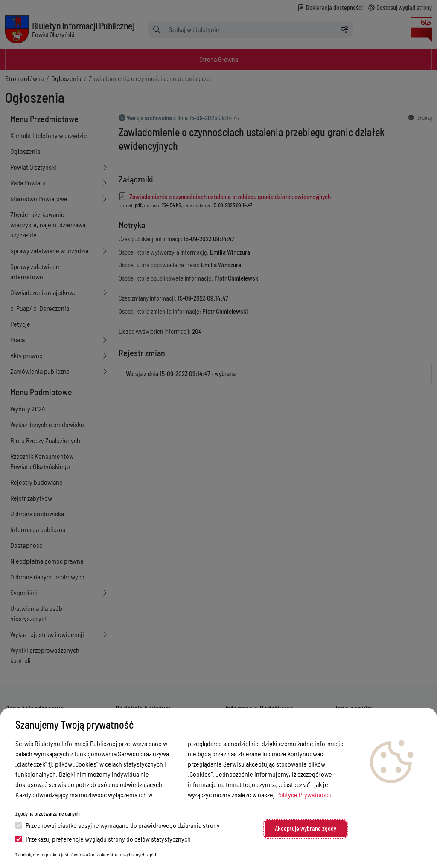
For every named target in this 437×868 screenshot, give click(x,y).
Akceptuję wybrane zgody (306, 829)
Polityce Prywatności (304, 794)
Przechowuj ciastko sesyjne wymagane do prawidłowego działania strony (118, 825)
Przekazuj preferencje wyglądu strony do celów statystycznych (103, 839)
